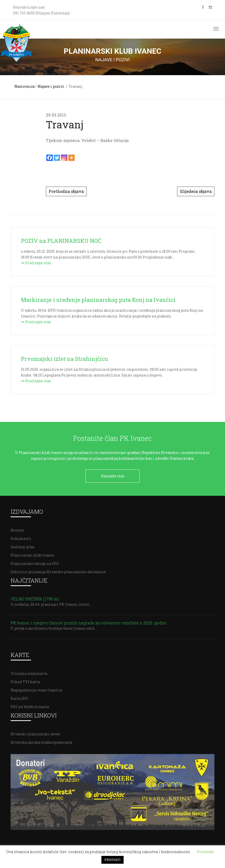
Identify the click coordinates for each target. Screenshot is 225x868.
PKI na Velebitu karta (30, 706)
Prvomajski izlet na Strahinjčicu (65, 359)
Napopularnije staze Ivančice (37, 690)
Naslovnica (24, 86)
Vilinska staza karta (29, 673)
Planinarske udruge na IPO (35, 563)
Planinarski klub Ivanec (32, 555)
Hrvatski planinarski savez (35, 733)
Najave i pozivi (51, 86)
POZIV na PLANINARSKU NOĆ (61, 241)
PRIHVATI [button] (112, 860)
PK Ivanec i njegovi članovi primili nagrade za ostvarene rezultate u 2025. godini (89, 622)
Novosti (18, 530)
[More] (72, 158)
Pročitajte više (36, 263)
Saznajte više (113, 476)
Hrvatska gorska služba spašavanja (41, 742)
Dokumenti (21, 538)
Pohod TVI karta (25, 681)
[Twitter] (57, 158)
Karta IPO (19, 698)
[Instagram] (64, 158)
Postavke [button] (206, 852)
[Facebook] (50, 158)
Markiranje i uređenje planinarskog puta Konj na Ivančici (98, 300)
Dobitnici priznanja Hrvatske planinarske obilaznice (58, 571)
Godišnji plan (23, 546)
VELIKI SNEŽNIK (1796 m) (35, 598)
